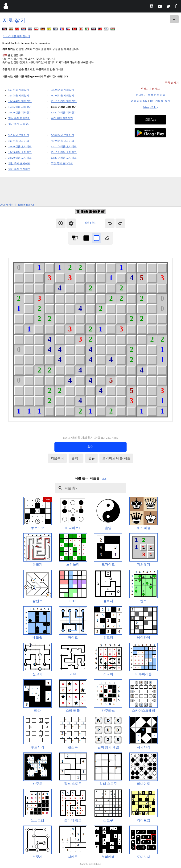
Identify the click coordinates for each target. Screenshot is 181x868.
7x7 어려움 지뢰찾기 (62, 95)
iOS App (150, 120)
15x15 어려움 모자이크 (64, 152)
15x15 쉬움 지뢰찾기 (20, 107)
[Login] (6, 7)
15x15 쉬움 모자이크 (20, 152)
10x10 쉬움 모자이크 (20, 146)
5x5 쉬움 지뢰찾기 (19, 90)
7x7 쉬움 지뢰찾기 (19, 95)
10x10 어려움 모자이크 (64, 146)
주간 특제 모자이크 (62, 163)
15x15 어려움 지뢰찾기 (64, 107)
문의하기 (141, 95)
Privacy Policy (150, 107)
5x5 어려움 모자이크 (62, 135)
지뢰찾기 (14, 20)
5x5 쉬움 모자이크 (19, 135)
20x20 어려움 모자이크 (64, 158)
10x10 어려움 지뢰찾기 (64, 101)
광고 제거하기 (8, 205)
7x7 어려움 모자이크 (62, 141)
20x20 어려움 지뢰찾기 (64, 112)
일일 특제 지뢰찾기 (19, 118)
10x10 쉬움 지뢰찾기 (20, 101)
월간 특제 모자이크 (19, 169)
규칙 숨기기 (172, 83)
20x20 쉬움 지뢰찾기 (20, 112)
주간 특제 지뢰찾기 (62, 118)
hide (104, 478)
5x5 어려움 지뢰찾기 (62, 90)
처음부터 (57, 458)
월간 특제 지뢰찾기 (19, 124)
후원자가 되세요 (150, 89)
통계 (168, 101)
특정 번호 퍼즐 (156, 95)
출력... (76, 458)
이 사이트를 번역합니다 (16, 36)
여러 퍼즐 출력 (139, 101)
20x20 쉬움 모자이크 (20, 158)
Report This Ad (26, 205)
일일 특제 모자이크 (19, 163)
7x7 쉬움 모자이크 (19, 141)
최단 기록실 (156, 101)
